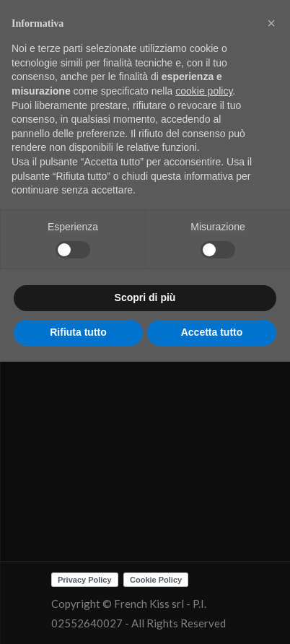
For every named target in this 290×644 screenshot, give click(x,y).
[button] (271, 23)
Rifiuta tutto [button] (78, 332)
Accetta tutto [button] (212, 332)
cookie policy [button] (204, 91)
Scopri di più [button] (145, 297)
